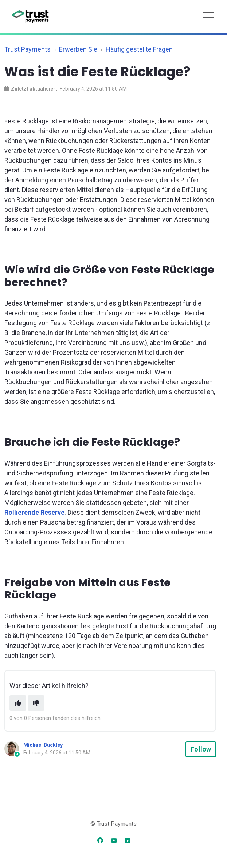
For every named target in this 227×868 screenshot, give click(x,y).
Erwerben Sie (78, 49)
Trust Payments (28, 49)
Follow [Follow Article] (201, 749)
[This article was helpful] (18, 703)
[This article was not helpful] (36, 703)
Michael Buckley (43, 745)
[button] (208, 13)
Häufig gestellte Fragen (139, 49)
